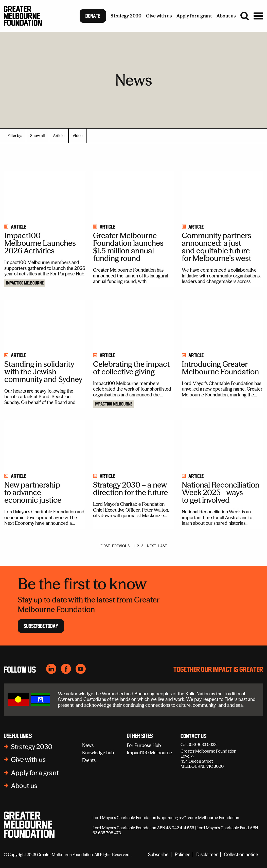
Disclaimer (207, 855)
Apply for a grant (35, 773)
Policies (182, 855)
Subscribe (158, 855)
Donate (93, 16)
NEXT (152, 546)
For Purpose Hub (144, 745)
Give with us (28, 760)
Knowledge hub (98, 753)
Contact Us (193, 736)
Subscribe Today (41, 626)
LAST (163, 546)
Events (89, 760)
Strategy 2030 (32, 747)
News (88, 745)
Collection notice (241, 855)
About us (24, 786)
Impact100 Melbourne (25, 283)
